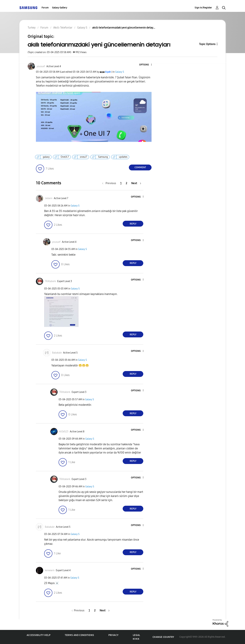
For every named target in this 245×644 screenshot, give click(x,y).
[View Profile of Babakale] (57, 353)
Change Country (163, 637)
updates (123, 157)
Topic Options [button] (207, 44)
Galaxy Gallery (60, 8)
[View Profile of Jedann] (49, 198)
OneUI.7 (65, 157)
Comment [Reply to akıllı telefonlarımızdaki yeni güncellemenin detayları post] (140, 167)
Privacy (113, 635)
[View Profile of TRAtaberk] (50, 281)
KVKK (136, 639)
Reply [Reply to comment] (133, 224)
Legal (137, 635)
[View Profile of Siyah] (108, 72)
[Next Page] (136, 183)
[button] (146, 65)
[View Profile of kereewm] (50, 570)
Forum (45, 8)
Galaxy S (120, 72)
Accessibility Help (39, 635)
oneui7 (83, 157)
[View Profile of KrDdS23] (64, 432)
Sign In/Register (203, 8)
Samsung (103, 157)
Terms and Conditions (79, 635)
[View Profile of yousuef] (41, 66)
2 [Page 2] (126, 183)
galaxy (46, 157)
